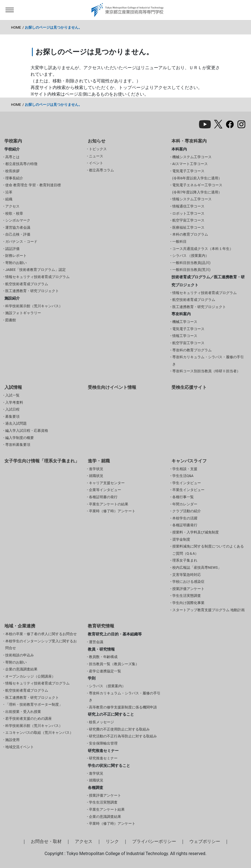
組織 (9, 199)
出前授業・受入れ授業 (23, 712)
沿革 (9, 192)
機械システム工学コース (192, 157)
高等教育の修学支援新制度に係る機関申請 (123, 707)
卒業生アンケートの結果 (109, 504)
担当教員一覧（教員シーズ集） (114, 664)
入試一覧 (12, 395)
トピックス (98, 149)
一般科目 (179, 242)
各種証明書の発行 (103, 497)
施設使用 (12, 740)
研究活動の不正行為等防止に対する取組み (123, 736)
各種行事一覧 (183, 497)
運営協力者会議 (18, 227)
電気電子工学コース (188, 329)
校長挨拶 (12, 171)
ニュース (96, 156)
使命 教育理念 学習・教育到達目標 (33, 185)
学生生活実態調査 (187, 596)
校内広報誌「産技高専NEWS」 (197, 568)
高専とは (12, 157)
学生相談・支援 (185, 469)
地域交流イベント (20, 747)
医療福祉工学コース (188, 227)
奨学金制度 (181, 539)
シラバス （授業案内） (191, 256)
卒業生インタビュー (188, 490)
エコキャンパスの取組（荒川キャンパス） (39, 733)
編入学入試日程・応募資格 (27, 431)
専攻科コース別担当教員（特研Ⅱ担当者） (206, 371)
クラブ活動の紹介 (187, 511)
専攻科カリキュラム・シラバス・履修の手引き (208, 361)
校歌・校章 (14, 213)
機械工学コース (185, 322)
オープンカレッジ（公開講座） (30, 676)
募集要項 (12, 417)
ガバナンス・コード (21, 242)
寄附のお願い (16, 263)
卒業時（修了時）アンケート (112, 511)
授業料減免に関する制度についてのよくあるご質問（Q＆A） (208, 550)
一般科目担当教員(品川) (191, 263)
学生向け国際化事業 (188, 603)
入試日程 (12, 409)
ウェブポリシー (205, 841)
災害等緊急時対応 (187, 575)
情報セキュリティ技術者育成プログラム (37, 277)
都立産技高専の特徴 (21, 164)
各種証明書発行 (185, 525)
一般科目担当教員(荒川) (191, 270)
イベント (96, 163)
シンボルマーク (18, 220)
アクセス (12, 206)
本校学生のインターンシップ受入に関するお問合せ (41, 645)
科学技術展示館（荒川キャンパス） (34, 306)
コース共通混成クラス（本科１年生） (203, 249)
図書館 (11, 320)
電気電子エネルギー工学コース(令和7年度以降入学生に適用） (197, 189)
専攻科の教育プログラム (192, 350)
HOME (16, 27)
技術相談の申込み (20, 655)
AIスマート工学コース (190, 164)
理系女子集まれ (185, 560)
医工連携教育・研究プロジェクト (32, 291)
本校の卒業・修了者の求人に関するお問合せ (41, 634)
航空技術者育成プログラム (27, 284)
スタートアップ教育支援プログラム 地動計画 (208, 610)
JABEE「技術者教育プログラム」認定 (36, 270)
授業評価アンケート (188, 589)
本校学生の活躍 (185, 518)
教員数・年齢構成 (103, 657)
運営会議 (96, 642)
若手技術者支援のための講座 (28, 719)
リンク (112, 841)
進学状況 (96, 469)
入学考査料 (14, 402)
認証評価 (12, 249)
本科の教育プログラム (190, 234)
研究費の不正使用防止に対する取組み (119, 729)
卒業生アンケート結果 (107, 809)
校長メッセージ (101, 722)
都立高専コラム (101, 170)
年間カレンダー (185, 504)
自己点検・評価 (18, 234)
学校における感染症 (188, 582)
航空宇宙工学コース (188, 220)
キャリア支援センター (107, 483)
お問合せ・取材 (46, 841)
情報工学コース (185, 336)
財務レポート (16, 256)
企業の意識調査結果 (21, 669)
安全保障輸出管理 (103, 743)
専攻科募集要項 (18, 445)
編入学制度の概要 (20, 438)
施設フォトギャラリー (23, 313)
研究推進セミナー (103, 758)
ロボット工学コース (188, 213)
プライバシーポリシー (154, 841)
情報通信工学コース (188, 206)
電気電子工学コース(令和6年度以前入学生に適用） (197, 175)
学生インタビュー (187, 483)
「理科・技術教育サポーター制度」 (34, 704)
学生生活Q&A (183, 476)
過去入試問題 (16, 423)
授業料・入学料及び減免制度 (196, 532)
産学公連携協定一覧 (105, 671)
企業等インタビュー (105, 490)
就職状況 (96, 476)
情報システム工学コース (192, 199)
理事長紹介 (14, 178)
